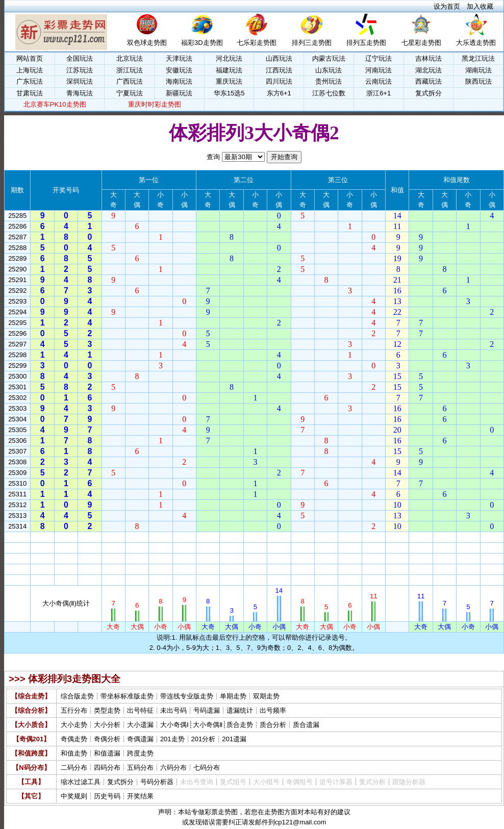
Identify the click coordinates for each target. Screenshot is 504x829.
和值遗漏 (107, 753)
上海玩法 (30, 70)
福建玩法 (229, 70)
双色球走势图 (147, 43)
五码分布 (140, 768)
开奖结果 (140, 796)
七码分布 (207, 768)
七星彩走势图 (421, 43)
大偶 (137, 537)
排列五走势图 (366, 43)
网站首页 (30, 58)
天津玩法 (179, 58)
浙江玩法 (130, 70)
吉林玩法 (429, 58)
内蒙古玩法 (329, 58)
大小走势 (74, 725)
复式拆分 (429, 93)
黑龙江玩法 (478, 58)
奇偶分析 (107, 739)
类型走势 (107, 710)
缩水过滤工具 (81, 782)
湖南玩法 (478, 70)
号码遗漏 (207, 710)
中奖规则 (74, 796)
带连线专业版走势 (187, 696)
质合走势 (240, 725)
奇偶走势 (74, 739)
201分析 (204, 739)
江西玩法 (279, 70)
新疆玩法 (179, 93)
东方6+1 (279, 93)
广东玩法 (30, 81)
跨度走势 (140, 753)
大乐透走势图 (476, 43)
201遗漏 (234, 739)
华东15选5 (229, 93)
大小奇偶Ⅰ (174, 725)
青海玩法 (80, 93)
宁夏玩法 (130, 93)
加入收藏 (480, 6)
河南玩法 (379, 70)
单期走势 (233, 696)
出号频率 (273, 710)
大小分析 (107, 725)
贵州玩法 (329, 81)
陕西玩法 (478, 81)
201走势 (172, 739)
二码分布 (74, 768)
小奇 (161, 537)
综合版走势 (77, 696)
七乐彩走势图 (257, 43)
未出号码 (173, 710)
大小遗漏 (140, 725)
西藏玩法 (429, 81)
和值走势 (74, 753)
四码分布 (107, 768)
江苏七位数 (329, 93)
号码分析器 (157, 782)
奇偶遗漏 (140, 739)
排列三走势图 (312, 43)
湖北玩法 (429, 70)
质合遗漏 (306, 725)
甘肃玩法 (30, 93)
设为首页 (447, 6)
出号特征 (140, 710)
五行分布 (74, 710)
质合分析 (273, 725)
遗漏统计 (240, 710)
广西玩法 (130, 81)
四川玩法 (279, 81)
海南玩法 (179, 81)
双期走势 (266, 696)
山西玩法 (279, 58)
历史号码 (107, 796)
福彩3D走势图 (202, 43)
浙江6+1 (379, 93)
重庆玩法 (229, 81)
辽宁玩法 (379, 58)
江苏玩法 (80, 70)
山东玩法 (329, 70)
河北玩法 (229, 58)
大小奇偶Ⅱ (208, 725)
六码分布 (173, 768)
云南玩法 (379, 81)
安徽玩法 (179, 70)
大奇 (113, 537)
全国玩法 (80, 58)
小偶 (184, 537)
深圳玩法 (80, 81)
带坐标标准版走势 (127, 696)
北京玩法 (130, 58)
